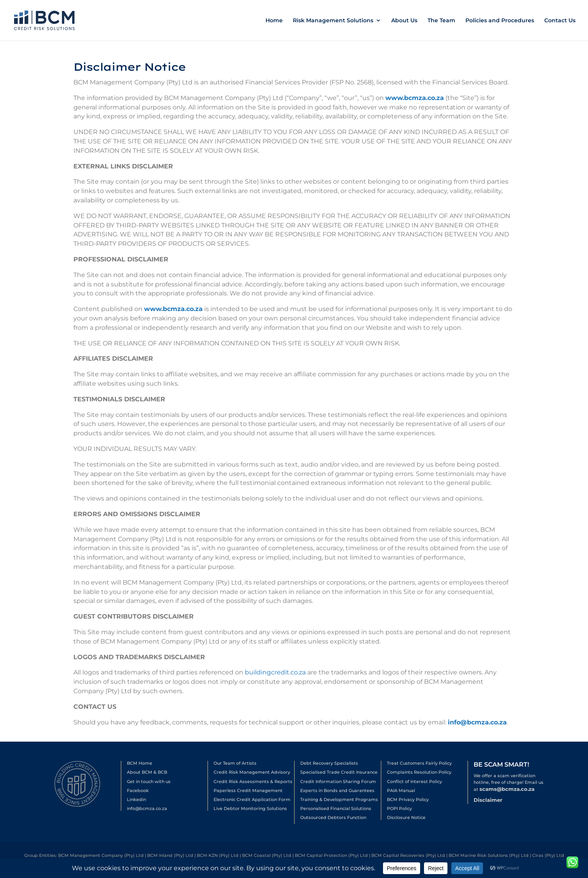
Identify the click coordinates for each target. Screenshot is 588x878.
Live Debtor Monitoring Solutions (250, 808)
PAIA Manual (401, 790)
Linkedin (136, 799)
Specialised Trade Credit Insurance (339, 772)
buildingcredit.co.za (275, 673)
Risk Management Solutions (333, 21)
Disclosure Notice (406, 817)
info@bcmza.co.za (477, 722)
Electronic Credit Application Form (252, 799)
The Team (441, 21)
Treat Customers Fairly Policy (419, 763)
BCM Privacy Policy (408, 799)
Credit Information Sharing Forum (338, 781)
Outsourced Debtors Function (333, 817)
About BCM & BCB (147, 772)
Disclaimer (488, 800)
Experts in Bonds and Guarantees (337, 790)
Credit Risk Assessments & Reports (253, 781)
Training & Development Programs (339, 799)
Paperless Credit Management (248, 790)
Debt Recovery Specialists (329, 763)
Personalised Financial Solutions (336, 808)
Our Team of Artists (235, 763)
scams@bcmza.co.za (507, 789)
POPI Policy (399, 808)
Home (274, 21)
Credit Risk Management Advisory (252, 772)
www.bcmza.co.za (413, 106)
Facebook (138, 790)
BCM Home (140, 763)
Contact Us (560, 21)
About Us (404, 21)
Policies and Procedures (500, 21)
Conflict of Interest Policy (414, 781)
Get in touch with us (149, 781)
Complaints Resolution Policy (419, 772)
